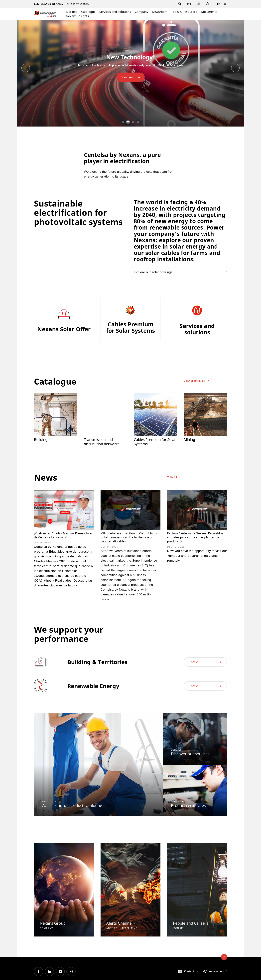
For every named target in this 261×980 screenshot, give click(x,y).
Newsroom (160, 12)
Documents (209, 12)
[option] (130, 73)
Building (41, 440)
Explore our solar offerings (180, 272)
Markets (72, 12)
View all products (198, 384)
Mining (190, 440)
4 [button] (138, 122)
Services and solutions (115, 12)
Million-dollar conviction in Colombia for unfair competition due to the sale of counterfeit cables (130, 542)
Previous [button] (26, 68)
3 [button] (133, 122)
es (225, 4)
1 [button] (123, 122)
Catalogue (88, 12)
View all (175, 481)
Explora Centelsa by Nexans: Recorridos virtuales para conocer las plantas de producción (193, 542)
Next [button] (235, 68)
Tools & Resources (184, 12)
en (219, 4)
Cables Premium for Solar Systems (152, 442)
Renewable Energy (93, 696)
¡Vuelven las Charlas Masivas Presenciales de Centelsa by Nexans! (60, 540)
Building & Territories (97, 672)
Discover (130, 77)
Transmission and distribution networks (103, 442)
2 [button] (128, 122)
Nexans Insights (77, 16)
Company (141, 12)
